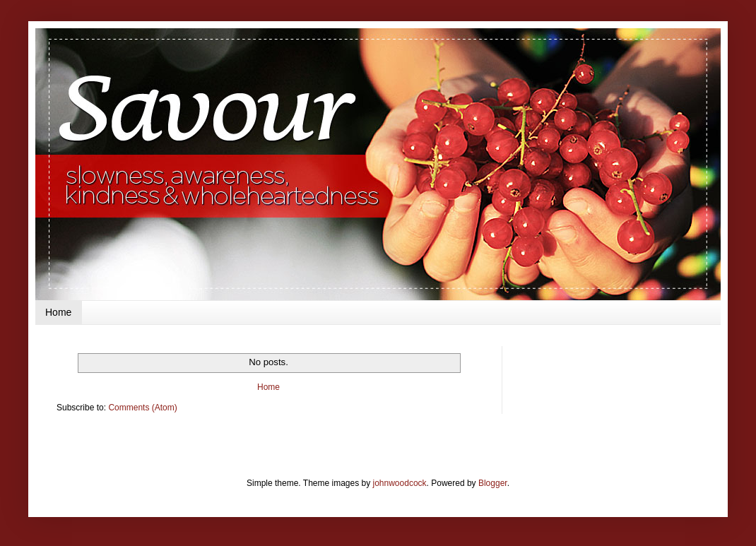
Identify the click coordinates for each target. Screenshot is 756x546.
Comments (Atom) (142, 408)
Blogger (493, 483)
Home (58, 312)
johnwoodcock (400, 483)
